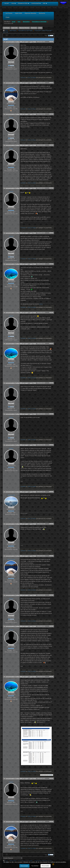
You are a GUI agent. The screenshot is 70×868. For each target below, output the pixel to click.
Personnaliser (46, 866)
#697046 (51, 312)
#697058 (51, 595)
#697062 (51, 821)
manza (11, 192)
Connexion (23, 78)
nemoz (11, 45)
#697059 (51, 626)
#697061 (51, 778)
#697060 (51, 676)
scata (11, 149)
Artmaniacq (11, 86)
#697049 (51, 414)
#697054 (51, 524)
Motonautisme (13, 30)
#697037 (51, 83)
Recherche (34, 28)
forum (7, 30)
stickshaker (11, 267)
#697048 (51, 383)
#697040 (51, 188)
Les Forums (6, 28)
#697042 (51, 233)
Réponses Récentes (24, 28)
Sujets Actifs (14, 28)
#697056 (51, 556)
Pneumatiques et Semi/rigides (25, 30)
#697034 (51, 42)
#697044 (51, 264)
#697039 (51, 145)
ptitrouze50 (11, 495)
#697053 (51, 492)
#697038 (51, 114)
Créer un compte (32, 78)
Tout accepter (24, 866)
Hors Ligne (11, 62)
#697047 (51, 343)
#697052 (51, 445)
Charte (40, 28)
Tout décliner (35, 866)
